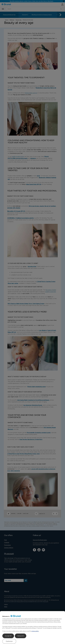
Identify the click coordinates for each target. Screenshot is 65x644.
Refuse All (21, 636)
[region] (32, 628)
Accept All (8, 636)
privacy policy (35, 631)
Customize (9, 641)
